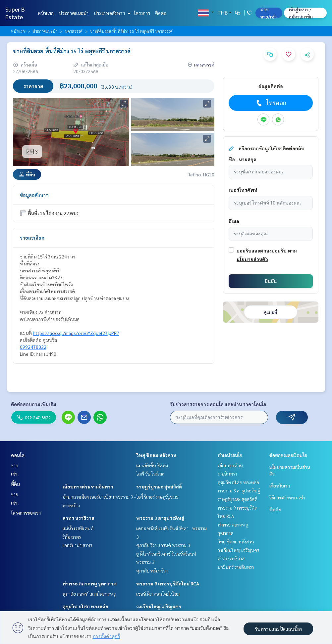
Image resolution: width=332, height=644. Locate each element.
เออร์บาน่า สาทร (77, 545)
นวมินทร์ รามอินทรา (236, 567)
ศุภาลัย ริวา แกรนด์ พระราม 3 (163, 545)
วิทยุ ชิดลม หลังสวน (156, 455)
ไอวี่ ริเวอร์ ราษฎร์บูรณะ (157, 497)
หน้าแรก (46, 13)
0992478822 (33, 347)
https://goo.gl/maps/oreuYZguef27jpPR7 (76, 333)
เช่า (14, 474)
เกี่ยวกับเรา (280, 485)
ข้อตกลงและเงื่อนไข (288, 455)
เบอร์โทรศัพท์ (243, 190)
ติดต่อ (161, 13)
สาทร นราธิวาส (79, 518)
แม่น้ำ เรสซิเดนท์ (78, 528)
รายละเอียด (32, 238)
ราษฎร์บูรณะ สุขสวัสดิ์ (159, 486)
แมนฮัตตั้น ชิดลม (152, 465)
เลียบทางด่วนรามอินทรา (88, 486)
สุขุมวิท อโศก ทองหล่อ (85, 606)
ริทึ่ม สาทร (72, 537)
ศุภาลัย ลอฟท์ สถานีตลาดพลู (89, 594)
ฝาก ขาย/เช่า (269, 13)
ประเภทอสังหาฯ (111, 13)
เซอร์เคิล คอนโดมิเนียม (158, 594)
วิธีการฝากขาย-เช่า (287, 497)
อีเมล (234, 221)
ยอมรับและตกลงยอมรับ (262, 251)
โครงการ (142, 13)
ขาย (15, 465)
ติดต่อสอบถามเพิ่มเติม (34, 404)
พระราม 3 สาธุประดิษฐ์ (160, 518)
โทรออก (271, 103)
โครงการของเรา (26, 513)
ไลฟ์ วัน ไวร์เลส (150, 474)
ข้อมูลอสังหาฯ (34, 195)
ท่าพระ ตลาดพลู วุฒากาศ (90, 583)
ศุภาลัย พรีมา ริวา (152, 571)
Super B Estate (15, 13)
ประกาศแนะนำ (74, 13)
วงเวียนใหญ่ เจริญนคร (159, 606)
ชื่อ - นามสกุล (243, 159)
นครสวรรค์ (74, 31)
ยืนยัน (271, 281)
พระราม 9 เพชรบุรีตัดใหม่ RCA (168, 583)
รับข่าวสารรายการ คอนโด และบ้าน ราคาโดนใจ (218, 404)
